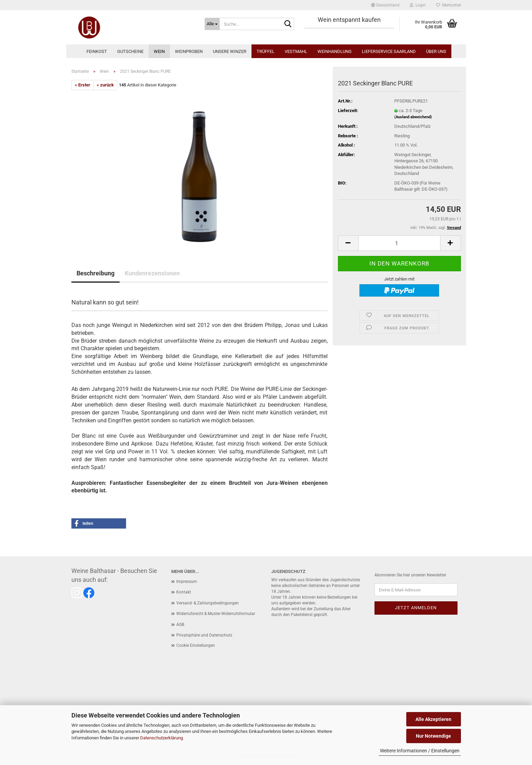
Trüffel (265, 51)
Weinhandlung (335, 51)
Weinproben (189, 51)
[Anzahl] (399, 243)
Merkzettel (448, 5)
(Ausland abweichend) (413, 117)
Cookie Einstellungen (196, 645)
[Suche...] (212, 24)
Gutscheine (130, 51)
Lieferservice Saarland (389, 51)
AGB (180, 625)
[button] (385, 5)
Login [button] (418, 5)
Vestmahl (296, 51)
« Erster (83, 85)
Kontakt (184, 592)
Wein (159, 51)
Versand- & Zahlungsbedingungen (208, 603)
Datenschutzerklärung (161, 738)
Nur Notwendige (433, 736)
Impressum (187, 582)
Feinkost (97, 51)
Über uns (436, 51)
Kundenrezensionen (152, 273)
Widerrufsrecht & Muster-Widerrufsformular (216, 614)
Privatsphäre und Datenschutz (204, 635)
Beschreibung (96, 273)
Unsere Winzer (230, 51)
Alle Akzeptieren (433, 719)
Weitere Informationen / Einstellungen (420, 751)
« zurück (105, 85)
